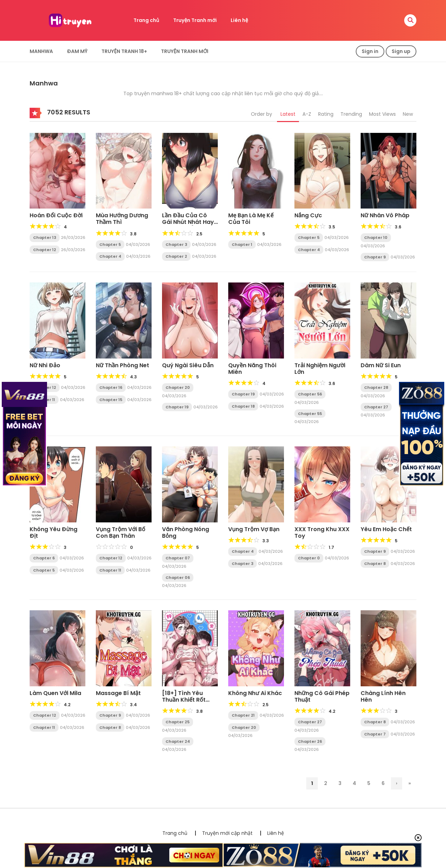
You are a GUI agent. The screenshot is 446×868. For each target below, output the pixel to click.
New (408, 114)
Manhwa (41, 51)
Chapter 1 (242, 244)
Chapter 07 (178, 558)
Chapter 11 (110, 570)
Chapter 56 (310, 394)
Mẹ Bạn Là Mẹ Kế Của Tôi (251, 219)
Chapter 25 (178, 722)
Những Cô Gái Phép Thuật (322, 696)
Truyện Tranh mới (195, 20)
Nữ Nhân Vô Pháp (385, 215)
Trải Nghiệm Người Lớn (320, 369)
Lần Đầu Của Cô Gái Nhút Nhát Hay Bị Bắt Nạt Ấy (188, 222)
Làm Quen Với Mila (55, 693)
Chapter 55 (310, 414)
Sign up (401, 51)
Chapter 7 (375, 734)
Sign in (370, 51)
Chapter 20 (178, 387)
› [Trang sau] (397, 783)
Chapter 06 (178, 578)
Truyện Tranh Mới (185, 51)
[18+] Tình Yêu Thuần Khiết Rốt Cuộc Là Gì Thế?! (186, 700)
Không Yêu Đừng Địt (53, 533)
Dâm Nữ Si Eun (381, 365)
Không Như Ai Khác (255, 693)
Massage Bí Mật (118, 693)
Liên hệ (239, 20)
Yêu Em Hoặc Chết (386, 529)
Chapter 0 (309, 558)
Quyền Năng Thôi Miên (252, 369)
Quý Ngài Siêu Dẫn (188, 365)
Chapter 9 (375, 257)
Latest (288, 114)
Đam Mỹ (77, 51)
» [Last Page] (410, 783)
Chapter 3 (176, 244)
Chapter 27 (376, 407)
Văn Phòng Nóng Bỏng (186, 533)
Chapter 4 (110, 256)
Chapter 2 (176, 256)
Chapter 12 (45, 250)
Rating (326, 114)
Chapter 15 (111, 400)
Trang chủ (146, 20)
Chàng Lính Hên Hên (383, 696)
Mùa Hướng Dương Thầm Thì (122, 219)
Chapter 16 (111, 387)
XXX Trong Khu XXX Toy (322, 533)
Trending (351, 114)
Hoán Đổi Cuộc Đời (56, 215)
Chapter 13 (45, 237)
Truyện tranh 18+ (124, 51)
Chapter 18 (243, 406)
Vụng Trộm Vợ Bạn (254, 529)
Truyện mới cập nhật (227, 833)
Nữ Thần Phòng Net (122, 365)
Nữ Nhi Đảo (45, 365)
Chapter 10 (376, 237)
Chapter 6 (44, 558)
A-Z (307, 114)
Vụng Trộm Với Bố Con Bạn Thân (121, 533)
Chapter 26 (310, 741)
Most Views (382, 114)
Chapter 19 (177, 407)
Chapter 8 (375, 564)
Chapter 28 (376, 387)
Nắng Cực (308, 215)
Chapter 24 (178, 741)
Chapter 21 (243, 715)
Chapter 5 (110, 244)
